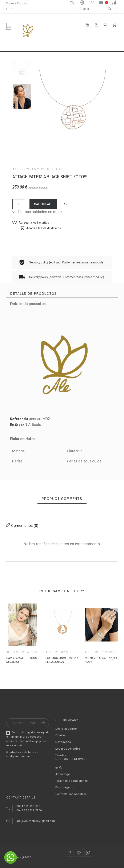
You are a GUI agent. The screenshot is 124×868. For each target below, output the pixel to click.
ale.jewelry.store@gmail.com (36, 821)
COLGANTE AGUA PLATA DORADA (56, 660)
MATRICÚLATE (43, 204)
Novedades (63, 742)
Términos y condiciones (72, 781)
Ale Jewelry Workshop (38, 169)
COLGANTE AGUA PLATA (95, 660)
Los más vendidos (68, 749)
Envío (59, 768)
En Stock (17, 425)
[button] (66, 204)
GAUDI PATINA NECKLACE (15, 660)
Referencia (19, 419)
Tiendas (61, 755)
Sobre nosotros (66, 729)
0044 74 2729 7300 (29, 810)
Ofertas (60, 735)
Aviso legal (63, 774)
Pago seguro (64, 787)
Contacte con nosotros (71, 794)
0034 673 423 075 (28, 806)
